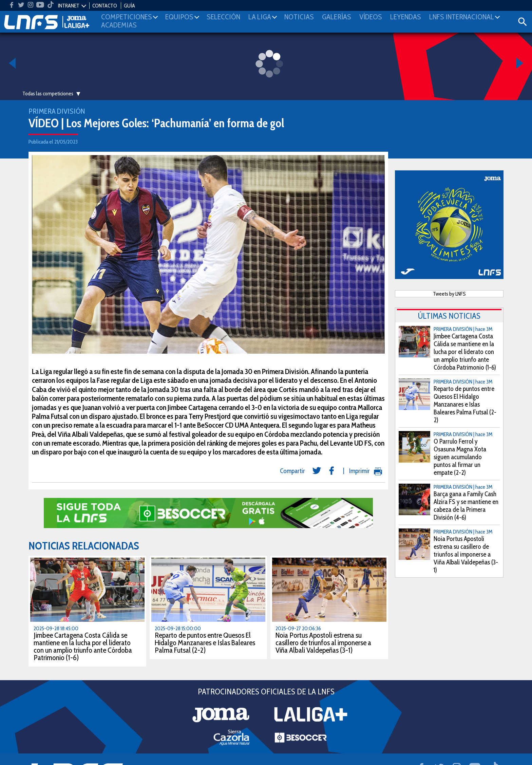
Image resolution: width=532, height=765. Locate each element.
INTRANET (69, 6)
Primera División (57, 111)
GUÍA (129, 6)
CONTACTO (105, 6)
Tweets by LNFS (449, 294)
